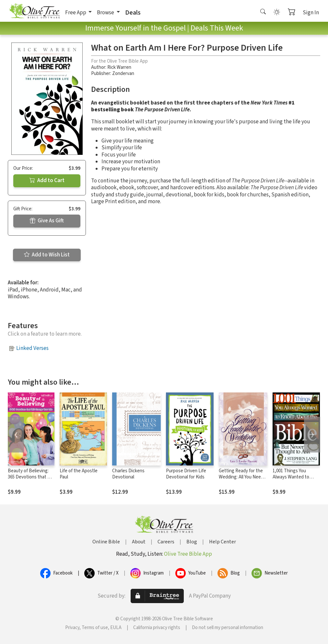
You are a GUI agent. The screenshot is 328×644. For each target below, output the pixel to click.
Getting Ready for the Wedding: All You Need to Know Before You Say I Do (243, 480)
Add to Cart (47, 180)
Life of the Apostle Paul (79, 474)
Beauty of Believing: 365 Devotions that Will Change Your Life (31, 477)
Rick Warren (119, 67)
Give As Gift (47, 221)
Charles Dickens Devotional (128, 474)
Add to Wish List (47, 255)
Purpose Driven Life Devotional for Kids (186, 474)
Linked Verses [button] (32, 348)
